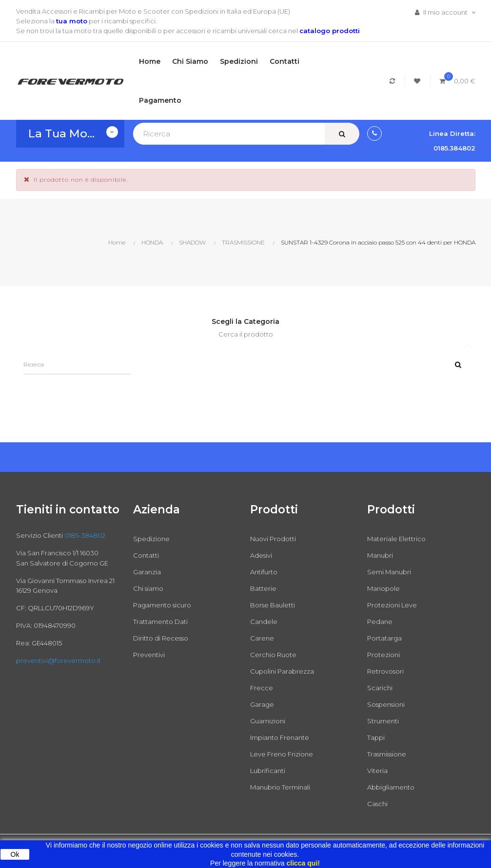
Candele (264, 622)
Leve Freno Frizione (282, 754)
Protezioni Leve (392, 605)
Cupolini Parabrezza (282, 671)
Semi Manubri (389, 572)
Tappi (376, 737)
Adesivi (261, 555)
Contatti (146, 555)
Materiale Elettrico (396, 539)
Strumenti (383, 721)
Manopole (383, 588)
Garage (262, 704)
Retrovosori (385, 671)
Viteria (377, 771)
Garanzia (147, 572)
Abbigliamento (391, 787)
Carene (262, 638)
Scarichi (380, 688)
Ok (15, 854)
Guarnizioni (268, 721)
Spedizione (151, 539)
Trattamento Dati (160, 622)
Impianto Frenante (280, 737)
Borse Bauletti (273, 605)
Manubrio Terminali (280, 787)
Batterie (263, 588)
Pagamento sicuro (162, 605)
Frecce (262, 688)
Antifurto (264, 572)
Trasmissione (387, 754)
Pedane (380, 622)
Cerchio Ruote (273, 655)
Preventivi (149, 655)
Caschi (377, 804)
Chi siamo (148, 588)
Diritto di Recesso (161, 638)
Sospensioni (386, 704)
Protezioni (383, 655)
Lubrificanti (268, 771)
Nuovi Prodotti (273, 539)
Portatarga (384, 638)
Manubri (380, 555)
